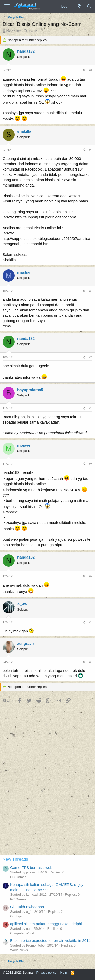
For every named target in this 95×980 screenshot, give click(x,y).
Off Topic (17, 916)
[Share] (84, 70)
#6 (91, 464)
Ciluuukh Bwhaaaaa (27, 907)
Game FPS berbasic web (31, 867)
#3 (91, 291)
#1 (91, 70)
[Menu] (7, 6)
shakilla (24, 131)
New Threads (15, 859)
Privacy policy (46, 973)
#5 (91, 408)
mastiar (24, 272)
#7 (91, 576)
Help (64, 973)
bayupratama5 (30, 390)
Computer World (22, 933)
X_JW (22, 604)
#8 (91, 622)
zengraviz (26, 643)
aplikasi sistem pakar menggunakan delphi (46, 924)
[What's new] (79, 6)
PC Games (18, 877)
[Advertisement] (48, 802)
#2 (91, 150)
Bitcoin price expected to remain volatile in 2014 (50, 941)
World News (19, 950)
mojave (24, 445)
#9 (91, 662)
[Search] (89, 6)
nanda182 (14, 31)
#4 (91, 357)
